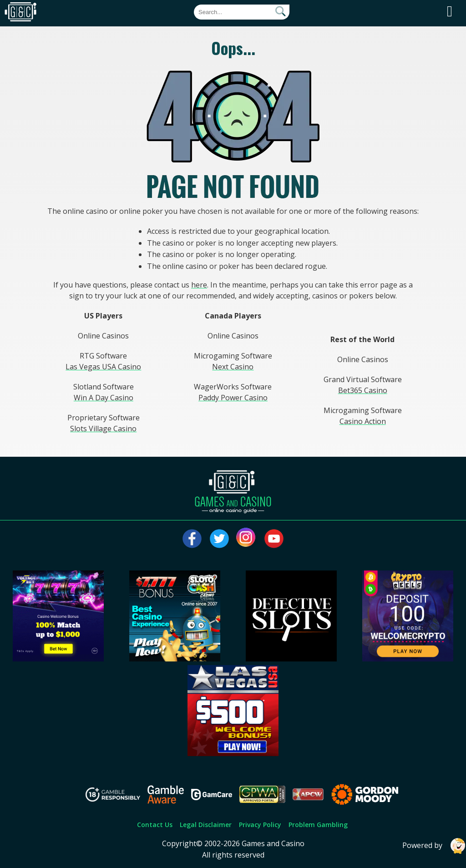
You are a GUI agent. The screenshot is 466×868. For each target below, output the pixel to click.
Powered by (434, 846)
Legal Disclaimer (206, 825)
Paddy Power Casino (233, 398)
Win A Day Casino (104, 398)
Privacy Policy (260, 825)
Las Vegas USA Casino (103, 367)
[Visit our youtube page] (274, 539)
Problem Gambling (318, 825)
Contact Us (155, 825)
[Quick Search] (242, 12)
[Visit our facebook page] (192, 539)
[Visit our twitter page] (219, 539)
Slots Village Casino (103, 429)
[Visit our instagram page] (247, 539)
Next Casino (233, 367)
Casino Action (363, 421)
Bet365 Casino (363, 390)
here (199, 285)
